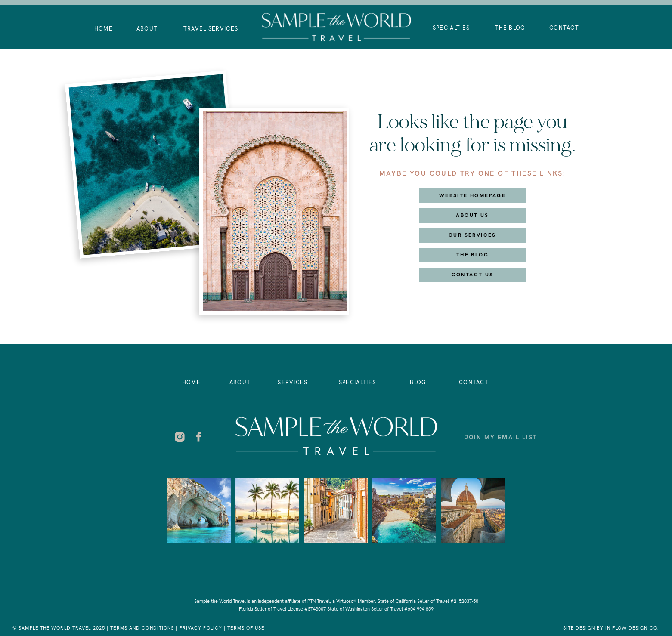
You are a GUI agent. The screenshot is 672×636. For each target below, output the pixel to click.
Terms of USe (246, 628)
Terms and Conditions (142, 628)
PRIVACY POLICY (201, 628)
